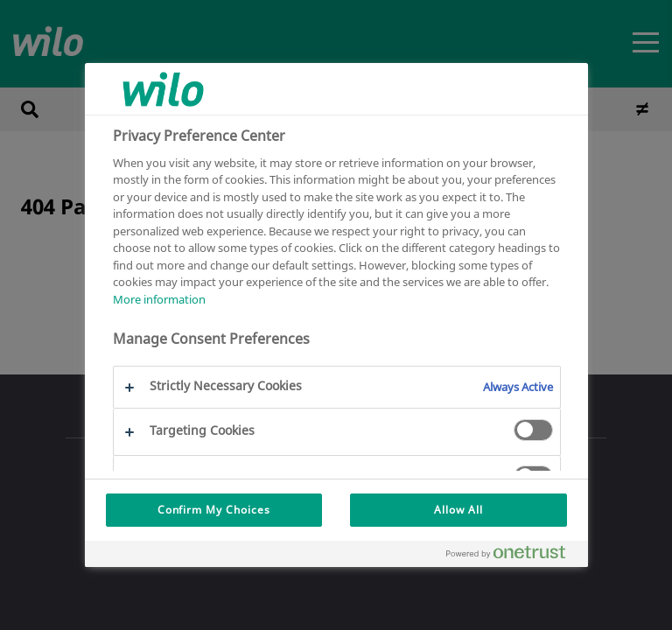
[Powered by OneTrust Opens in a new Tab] (513, 556)
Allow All (458, 510)
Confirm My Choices (214, 510)
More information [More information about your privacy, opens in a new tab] (159, 299)
